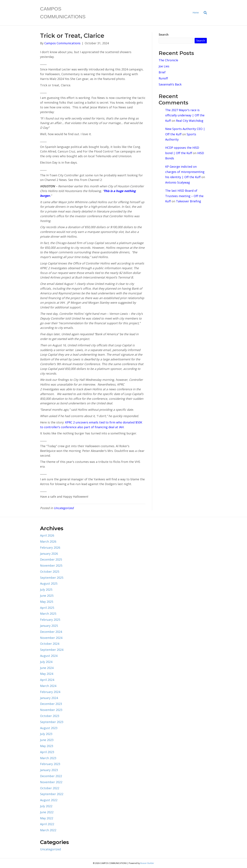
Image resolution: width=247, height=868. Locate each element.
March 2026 (48, 541)
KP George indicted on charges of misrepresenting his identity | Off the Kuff (185, 172)
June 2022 (47, 812)
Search (164, 34)
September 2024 (52, 650)
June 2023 (47, 740)
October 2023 (50, 716)
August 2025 (49, 583)
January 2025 (49, 626)
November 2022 (51, 782)
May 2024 (47, 674)
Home (196, 13)
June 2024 (47, 668)
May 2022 (47, 818)
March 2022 (48, 830)
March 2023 (48, 758)
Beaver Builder (147, 863)
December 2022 (51, 776)
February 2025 (50, 620)
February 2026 (50, 548)
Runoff (163, 78)
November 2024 (51, 638)
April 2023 (47, 752)
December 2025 (51, 559)
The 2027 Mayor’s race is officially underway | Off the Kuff (185, 115)
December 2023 (51, 704)
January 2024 (49, 698)
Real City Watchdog (190, 121)
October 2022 (50, 788)
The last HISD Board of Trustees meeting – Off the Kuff (184, 196)
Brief (162, 72)
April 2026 (47, 535)
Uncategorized (64, 508)
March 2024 (48, 686)
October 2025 (50, 572)
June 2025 (47, 596)
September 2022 (52, 794)
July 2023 (46, 734)
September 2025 (52, 578)
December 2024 (51, 632)
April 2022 (47, 824)
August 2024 (49, 656)
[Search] (204, 13)
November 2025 (51, 565)
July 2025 (46, 590)
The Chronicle (168, 60)
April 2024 (47, 680)
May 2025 (47, 602)
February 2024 (50, 692)
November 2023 (51, 710)
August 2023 (49, 728)
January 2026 (49, 554)
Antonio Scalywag (178, 182)
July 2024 (46, 662)
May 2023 (47, 746)
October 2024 (50, 644)
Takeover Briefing (189, 201)
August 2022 (49, 800)
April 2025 (47, 608)
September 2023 (52, 722)
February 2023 (50, 764)
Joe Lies (164, 66)
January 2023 (49, 770)
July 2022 (46, 806)
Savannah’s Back (170, 84)
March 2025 (48, 614)
